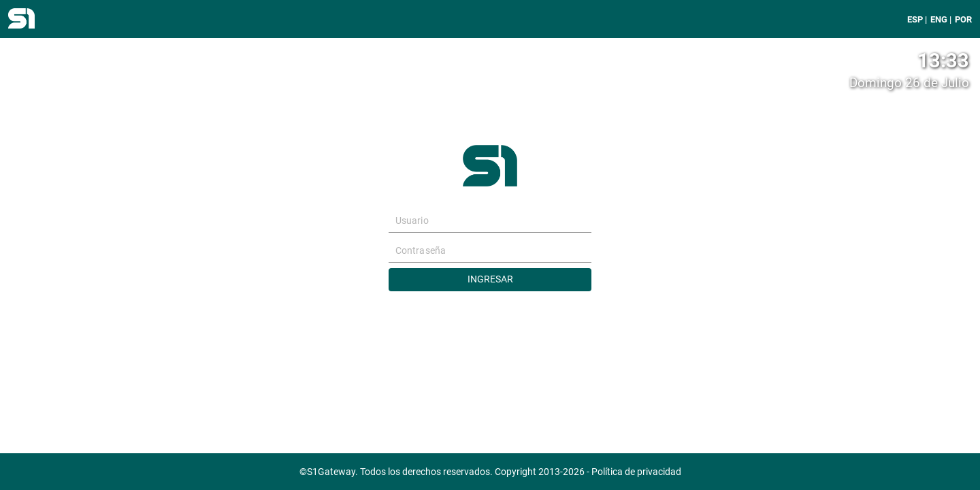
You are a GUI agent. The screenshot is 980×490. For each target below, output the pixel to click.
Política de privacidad (636, 472)
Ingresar (490, 279)
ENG (939, 19)
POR (963, 19)
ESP (915, 19)
